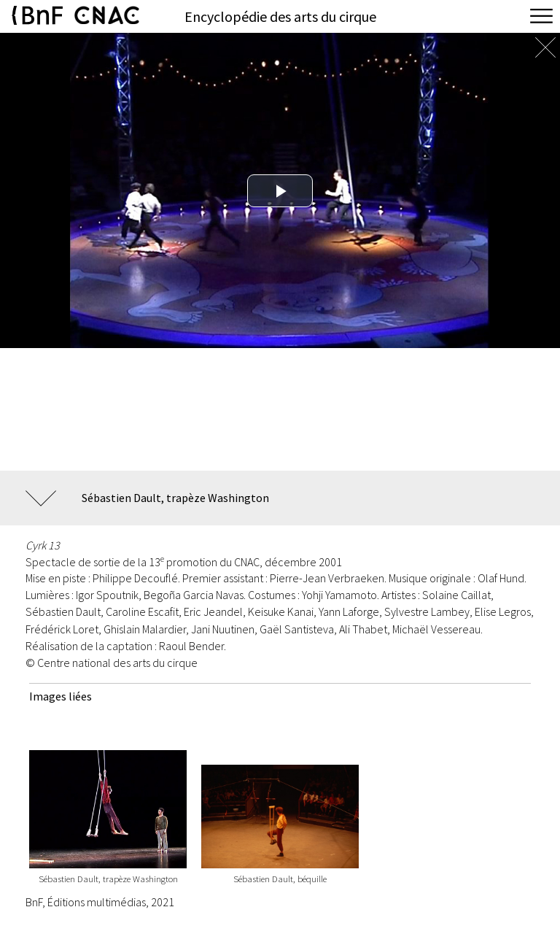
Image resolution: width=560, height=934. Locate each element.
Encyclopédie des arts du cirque (280, 16)
